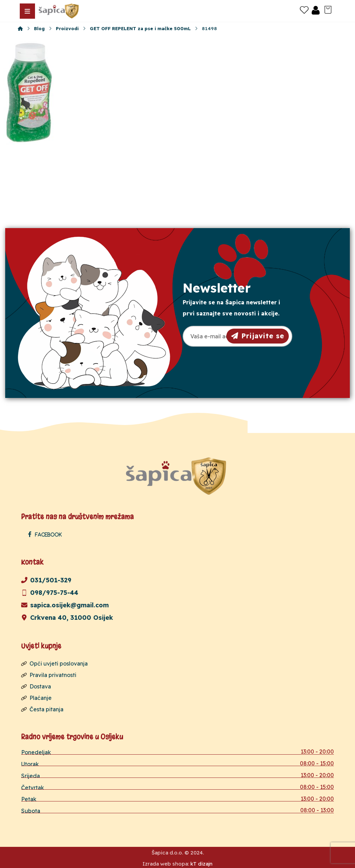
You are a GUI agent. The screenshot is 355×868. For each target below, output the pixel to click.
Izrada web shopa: (166, 863)
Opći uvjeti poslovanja (54, 663)
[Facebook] (47, 534)
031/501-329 (46, 580)
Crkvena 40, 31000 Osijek (67, 617)
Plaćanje (36, 696)
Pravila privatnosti (49, 674)
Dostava (36, 685)
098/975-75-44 (50, 592)
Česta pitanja (42, 708)
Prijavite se (258, 336)
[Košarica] (328, 9)
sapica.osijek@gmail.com (65, 605)
